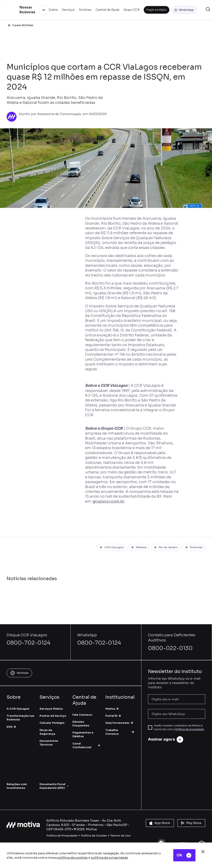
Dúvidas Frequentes (81, 724)
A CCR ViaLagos (18, 709)
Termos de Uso (120, 836)
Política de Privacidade (62, 836)
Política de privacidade (190, 729)
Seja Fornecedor (119, 723)
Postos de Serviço (53, 716)
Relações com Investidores (17, 786)
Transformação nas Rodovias (20, 718)
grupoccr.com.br (109, 501)
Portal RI (113, 716)
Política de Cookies (94, 836)
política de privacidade (109, 858)
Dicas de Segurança (47, 732)
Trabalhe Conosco (120, 732)
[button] (184, 10)
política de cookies (73, 858)
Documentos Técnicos (49, 743)
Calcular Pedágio (52, 723)
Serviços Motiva (51, 709)
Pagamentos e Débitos (83, 734)
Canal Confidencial (86, 745)
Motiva (112, 709)
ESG (11, 727)
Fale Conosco (82, 715)
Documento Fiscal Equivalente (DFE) (54, 786)
